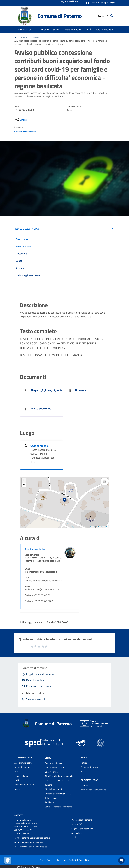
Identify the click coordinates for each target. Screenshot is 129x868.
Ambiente (49, 802)
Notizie (36, 37)
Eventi (83, 771)
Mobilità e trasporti (53, 789)
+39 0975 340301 (22, 833)
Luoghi (17, 789)
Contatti (19, 815)
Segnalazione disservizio (82, 829)
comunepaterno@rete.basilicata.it (29, 842)
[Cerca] (112, 16)
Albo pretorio (86, 785)
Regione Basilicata (69, 2)
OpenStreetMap (103, 527)
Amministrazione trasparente (94, 790)
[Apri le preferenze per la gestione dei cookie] (8, 860)
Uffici (17, 771)
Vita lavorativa (51, 772)
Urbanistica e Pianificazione (57, 781)
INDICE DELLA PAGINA (27, 229)
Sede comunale (39, 446)
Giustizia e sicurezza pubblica (58, 794)
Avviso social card (41, 408)
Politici (17, 780)
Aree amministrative (23, 763)
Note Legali (61, 860)
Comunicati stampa (89, 767)
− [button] (24, 485)
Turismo (49, 785)
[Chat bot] (121, 860)
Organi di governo (22, 767)
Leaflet (93, 527)
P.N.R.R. (75, 837)
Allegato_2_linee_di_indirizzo (49, 390)
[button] (100, 3)
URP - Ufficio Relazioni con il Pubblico (31, 847)
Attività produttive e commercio (59, 776)
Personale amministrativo (26, 785)
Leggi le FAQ (77, 824)
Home (17, 37)
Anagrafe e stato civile (55, 763)
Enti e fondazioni (22, 776)
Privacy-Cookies (46, 860)
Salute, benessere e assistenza (59, 807)
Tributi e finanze (52, 798)
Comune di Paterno (60, 16)
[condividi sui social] (21, 120)
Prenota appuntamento (82, 820)
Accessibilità (77, 833)
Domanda (81, 390)
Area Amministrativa (35, 549)
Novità (26, 37)
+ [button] (24, 481)
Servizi (49, 758)
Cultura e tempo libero (55, 767)
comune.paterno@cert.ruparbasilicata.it (32, 838)
